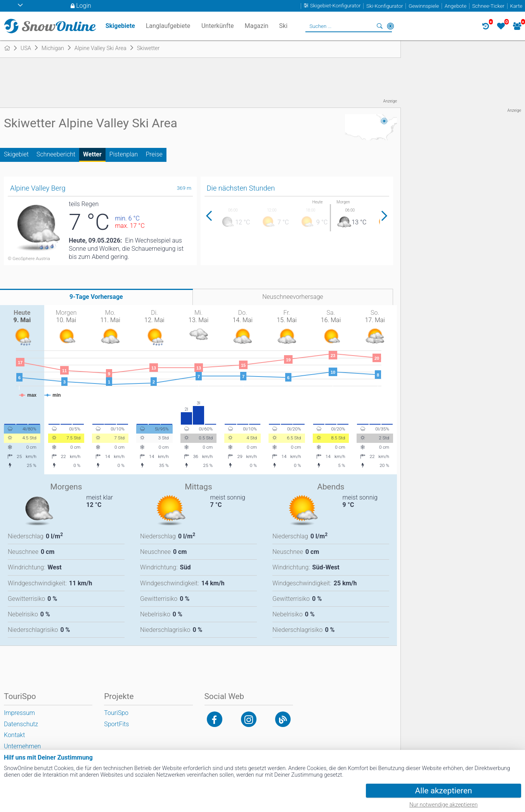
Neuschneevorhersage (293, 297)
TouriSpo (116, 713)
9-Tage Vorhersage (96, 297)
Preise (154, 154)
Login (84, 6)
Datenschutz (21, 724)
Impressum (19, 713)
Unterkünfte (217, 26)
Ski (283, 26)
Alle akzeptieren (444, 791)
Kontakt (14, 735)
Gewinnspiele (424, 6)
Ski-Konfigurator (385, 6)
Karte (516, 6)
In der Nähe (390, 26)
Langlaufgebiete (168, 26)
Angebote (456, 6)
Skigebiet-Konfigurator (335, 6)
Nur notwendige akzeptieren (444, 805)
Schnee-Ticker (488, 6)
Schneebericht (56, 154)
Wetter (92, 154)
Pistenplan (124, 154)
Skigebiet (16, 154)
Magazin (257, 26)
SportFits (116, 724)
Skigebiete (120, 26)
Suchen (379, 26)
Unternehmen (22, 746)
